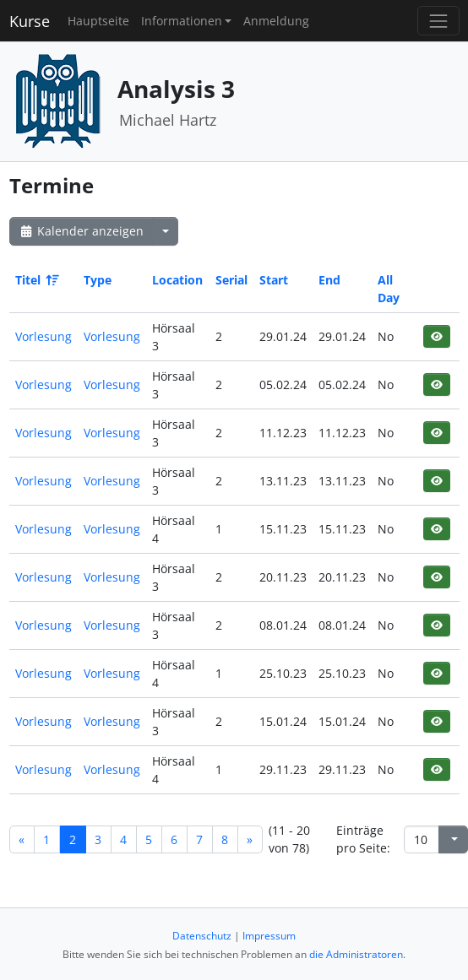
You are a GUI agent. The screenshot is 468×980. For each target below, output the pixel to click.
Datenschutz (202, 936)
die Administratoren (356, 954)
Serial (231, 280)
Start (274, 280)
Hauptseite (98, 21)
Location (177, 280)
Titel (36, 280)
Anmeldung (276, 21)
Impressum (269, 936)
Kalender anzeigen (81, 231)
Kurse (30, 21)
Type (98, 280)
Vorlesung (44, 336)
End (329, 280)
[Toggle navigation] (438, 21)
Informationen (182, 21)
